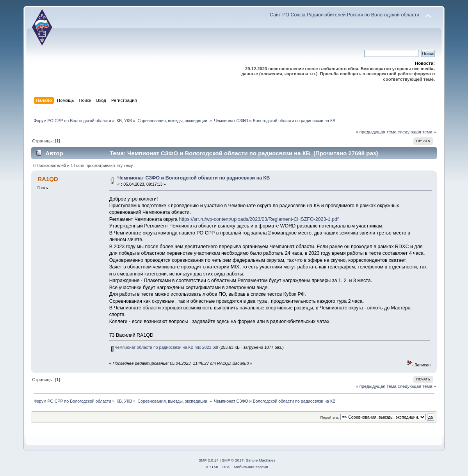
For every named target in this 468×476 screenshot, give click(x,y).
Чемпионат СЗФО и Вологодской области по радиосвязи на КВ (194, 178)
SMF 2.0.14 (208, 460)
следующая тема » (417, 132)
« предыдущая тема (376, 132)
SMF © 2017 (233, 460)
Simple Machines (261, 460)
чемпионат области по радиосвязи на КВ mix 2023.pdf (165, 347)
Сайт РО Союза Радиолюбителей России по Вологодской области (344, 15)
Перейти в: (330, 417)
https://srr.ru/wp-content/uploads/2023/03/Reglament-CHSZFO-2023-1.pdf (259, 219)
